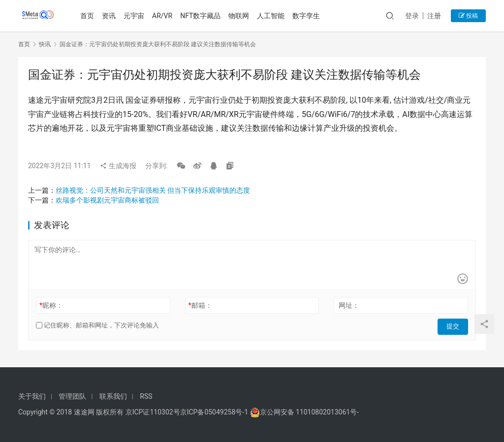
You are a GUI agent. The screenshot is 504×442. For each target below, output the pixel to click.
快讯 (45, 44)
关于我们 (32, 396)
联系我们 (113, 396)
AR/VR (164, 16)
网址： (349, 305)
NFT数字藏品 (202, 16)
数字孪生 (308, 16)
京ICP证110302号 (153, 412)
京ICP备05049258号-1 (215, 412)
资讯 (110, 16)
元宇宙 (135, 16)
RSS (146, 396)
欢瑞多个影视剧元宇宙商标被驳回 (107, 200)
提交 (454, 325)
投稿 (468, 16)
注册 (434, 16)
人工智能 (272, 16)
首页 (89, 16)
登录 (412, 16)
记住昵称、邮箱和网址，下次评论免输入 (97, 325)
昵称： (51, 305)
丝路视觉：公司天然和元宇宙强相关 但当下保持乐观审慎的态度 (153, 190)
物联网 (240, 16)
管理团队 (72, 396)
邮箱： (200, 305)
